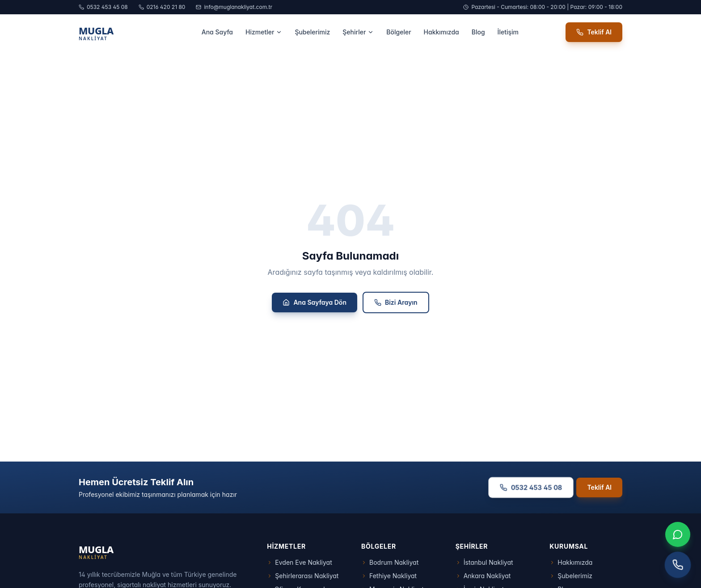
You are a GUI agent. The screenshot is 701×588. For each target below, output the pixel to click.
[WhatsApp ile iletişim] (678, 534)
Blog (478, 32)
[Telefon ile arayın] (678, 565)
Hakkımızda (441, 32)
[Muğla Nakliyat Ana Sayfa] (116, 32)
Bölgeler (399, 32)
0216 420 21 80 (162, 7)
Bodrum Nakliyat (390, 562)
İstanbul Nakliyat (484, 562)
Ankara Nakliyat (483, 576)
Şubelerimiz (312, 32)
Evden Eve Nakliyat (299, 562)
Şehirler (358, 32)
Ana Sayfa (217, 32)
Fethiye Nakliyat (389, 576)
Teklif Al (594, 32)
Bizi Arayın (396, 302)
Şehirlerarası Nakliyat (303, 576)
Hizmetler (264, 32)
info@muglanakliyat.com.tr (234, 7)
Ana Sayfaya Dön (315, 302)
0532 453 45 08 (103, 7)
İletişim (508, 32)
